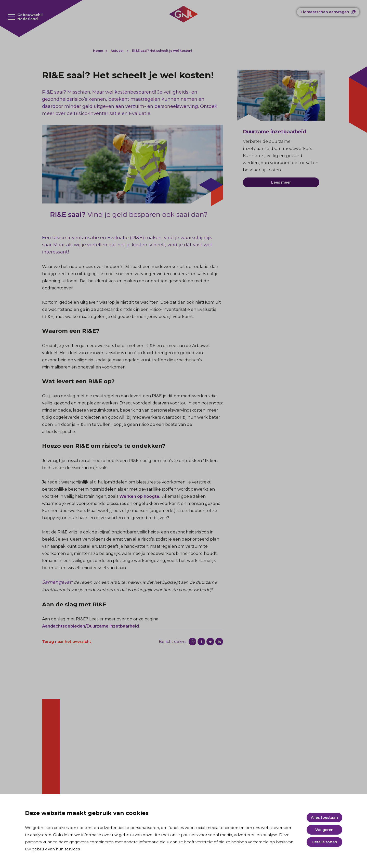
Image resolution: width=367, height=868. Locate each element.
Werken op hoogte (139, 496)
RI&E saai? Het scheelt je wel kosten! (162, 51)
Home (98, 51)
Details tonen (324, 842)
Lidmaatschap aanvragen (325, 12)
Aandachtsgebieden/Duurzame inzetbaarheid (90, 626)
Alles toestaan (324, 818)
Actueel (117, 51)
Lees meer (281, 182)
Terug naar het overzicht (67, 641)
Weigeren (324, 830)
